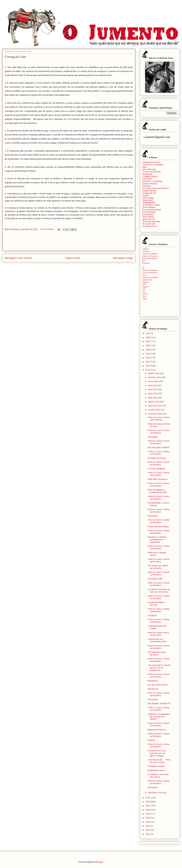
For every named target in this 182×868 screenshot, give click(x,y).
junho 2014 (153, 393)
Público (146, 282)
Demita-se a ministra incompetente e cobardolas (157, 540)
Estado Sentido (149, 191)
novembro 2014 (155, 414)
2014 (148, 370)
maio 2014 (153, 389)
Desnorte (147, 186)
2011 (148, 358)
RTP (144, 285)
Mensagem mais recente (18, 258)
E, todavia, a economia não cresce (158, 776)
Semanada (153, 437)
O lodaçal (152, 615)
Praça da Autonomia (152, 210)
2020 (148, 818)
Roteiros (151, 740)
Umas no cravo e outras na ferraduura (159, 419)
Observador (147, 280)
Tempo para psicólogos (158, 527)
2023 (148, 830)
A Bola (145, 249)
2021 (148, 822)
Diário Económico (150, 258)
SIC (144, 289)
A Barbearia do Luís (151, 162)
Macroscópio (148, 198)
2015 (148, 798)
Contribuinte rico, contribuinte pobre (157, 640)
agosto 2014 (154, 402)
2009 (148, 350)
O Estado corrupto (156, 766)
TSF (144, 296)
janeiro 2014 (154, 373)
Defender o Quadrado (152, 181)
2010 (148, 354)
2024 (148, 834)
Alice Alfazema (149, 169)
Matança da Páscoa (157, 730)
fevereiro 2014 (155, 377)
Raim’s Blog (148, 217)
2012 (148, 362)
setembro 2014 (155, 406)
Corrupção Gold (155, 579)
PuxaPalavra (148, 214)
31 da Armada (149, 224)
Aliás (145, 167)
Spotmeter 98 (149, 219)
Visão (145, 299)
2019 (148, 814)
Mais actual (148, 200)
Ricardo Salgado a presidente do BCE (157, 491)
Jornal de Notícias (150, 273)
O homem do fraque (157, 458)
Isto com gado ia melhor (159, 447)
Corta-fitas (147, 179)
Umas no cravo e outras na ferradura (159, 432)
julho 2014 (153, 398)
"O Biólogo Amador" (152, 205)
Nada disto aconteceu (158, 479)
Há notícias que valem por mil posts (158, 567)
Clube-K (146, 251)
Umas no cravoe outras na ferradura (158, 634)
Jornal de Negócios (150, 270)
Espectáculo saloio (156, 770)
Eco (144, 261)
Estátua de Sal (149, 193)
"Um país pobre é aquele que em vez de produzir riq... (159, 668)
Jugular (146, 195)
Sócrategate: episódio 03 (159, 703)
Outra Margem (149, 207)
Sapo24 (145, 287)
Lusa (144, 275)
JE (143, 268)
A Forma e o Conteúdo (153, 165)
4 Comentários (47, 229)
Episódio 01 (153, 681)
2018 (148, 810)
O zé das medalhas (156, 469)
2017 (148, 806)
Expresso (146, 263)
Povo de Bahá (149, 212)
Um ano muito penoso (158, 685)
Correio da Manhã (150, 254)
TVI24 (145, 294)
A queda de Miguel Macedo (156, 604)
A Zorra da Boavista (151, 172)
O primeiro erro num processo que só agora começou (157, 753)
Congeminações (150, 176)
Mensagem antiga (123, 258)
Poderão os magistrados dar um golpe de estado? (159, 717)
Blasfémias (147, 174)
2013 (148, 366)
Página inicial (73, 258)
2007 (148, 341)
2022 (148, 826)
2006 (148, 337)
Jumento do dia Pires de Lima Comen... (159, 761)
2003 (148, 333)
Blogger (100, 862)
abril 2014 (153, 385)
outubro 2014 (154, 410)
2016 (148, 802)
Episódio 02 (153, 689)
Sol (144, 292)
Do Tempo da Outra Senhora (156, 188)
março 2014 (154, 381)
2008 (148, 345)
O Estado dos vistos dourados (157, 653)
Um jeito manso (150, 226)
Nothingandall (149, 203)
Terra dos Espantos (151, 221)
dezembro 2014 (155, 793)
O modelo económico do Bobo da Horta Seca (159, 591)
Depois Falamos (150, 184)
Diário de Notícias (150, 256)
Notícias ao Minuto (150, 277)
